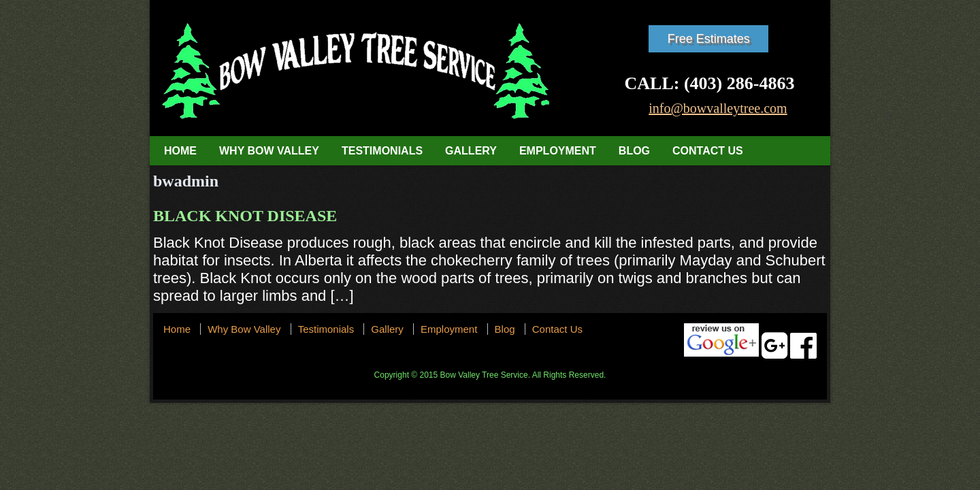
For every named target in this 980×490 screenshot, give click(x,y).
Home (180, 151)
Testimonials (382, 151)
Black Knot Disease (245, 216)
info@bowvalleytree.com (718, 108)
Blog (634, 151)
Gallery (471, 151)
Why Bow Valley (269, 151)
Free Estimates (709, 39)
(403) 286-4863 (739, 83)
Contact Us (708, 151)
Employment (558, 151)
